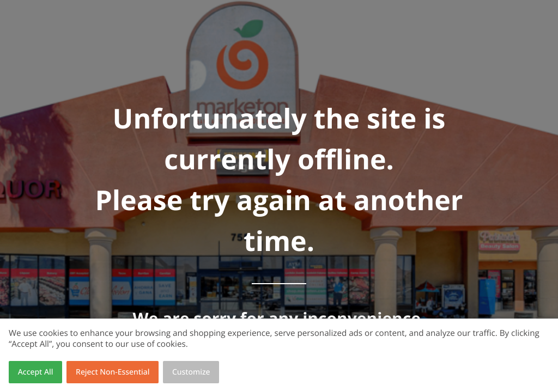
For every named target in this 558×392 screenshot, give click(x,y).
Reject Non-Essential (113, 372)
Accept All (36, 372)
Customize (191, 372)
